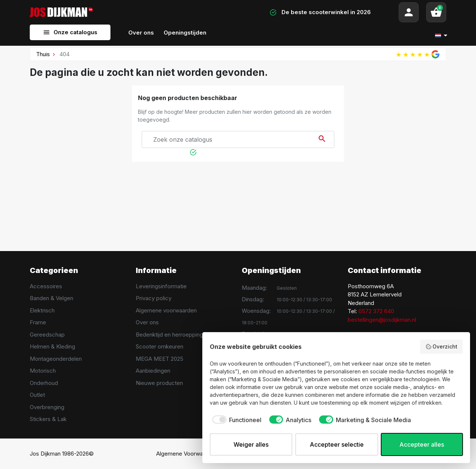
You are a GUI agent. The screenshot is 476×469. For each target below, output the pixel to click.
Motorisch (43, 371)
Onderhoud (44, 383)
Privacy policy (154, 298)
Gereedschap (47, 335)
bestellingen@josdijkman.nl (382, 320)
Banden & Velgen (52, 298)
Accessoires (46, 286)
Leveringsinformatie (161, 286)
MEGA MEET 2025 (160, 359)
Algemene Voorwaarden (187, 454)
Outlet (37, 395)
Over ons (147, 322)
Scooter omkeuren (160, 346)
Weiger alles (251, 444)
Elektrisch (42, 310)
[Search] (171, 12)
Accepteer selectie (337, 444)
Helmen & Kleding (52, 346)
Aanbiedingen (153, 371)
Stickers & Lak (48, 419)
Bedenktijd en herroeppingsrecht (178, 335)
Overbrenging (47, 407)
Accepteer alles (422, 444)
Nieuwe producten (159, 383)
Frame (38, 322)
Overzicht (442, 347)
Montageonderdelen (56, 359)
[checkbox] (236, 420)
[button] (436, 12)
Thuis (43, 54)
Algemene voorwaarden (166, 310)
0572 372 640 (376, 311)
